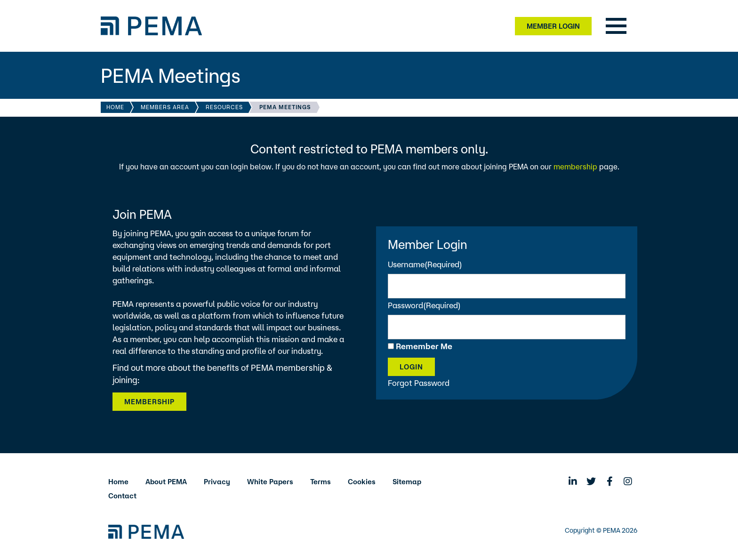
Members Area (165, 107)
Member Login (553, 26)
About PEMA (166, 482)
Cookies (362, 482)
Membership (149, 402)
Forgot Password (419, 383)
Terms (321, 482)
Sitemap (407, 482)
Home (115, 107)
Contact (122, 496)
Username (425, 264)
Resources (224, 107)
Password (424, 305)
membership (575, 167)
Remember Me (424, 346)
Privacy (217, 482)
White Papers (270, 482)
